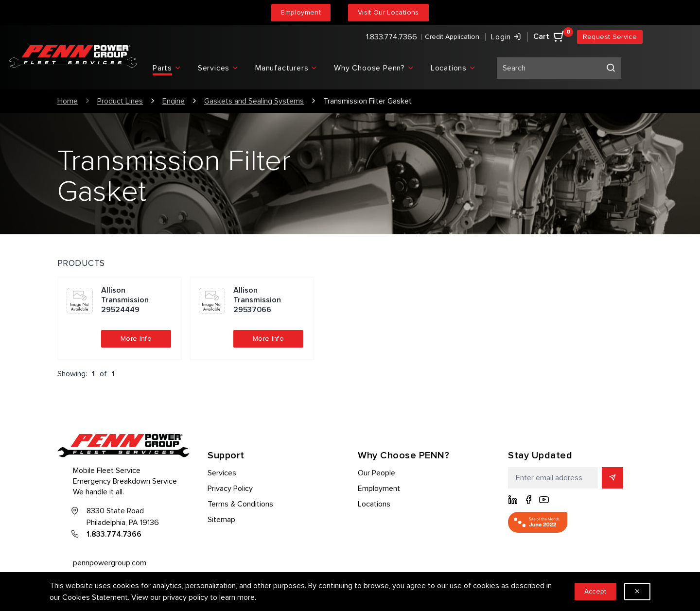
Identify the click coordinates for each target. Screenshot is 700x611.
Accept (595, 591)
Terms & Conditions (240, 504)
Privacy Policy (230, 489)
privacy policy (185, 597)
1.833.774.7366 (392, 37)
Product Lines (120, 101)
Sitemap (221, 520)
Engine (174, 101)
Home (68, 101)
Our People (376, 473)
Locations (374, 504)
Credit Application (452, 37)
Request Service (610, 37)
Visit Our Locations (388, 12)
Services (222, 473)
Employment (301, 12)
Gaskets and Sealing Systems (254, 101)
